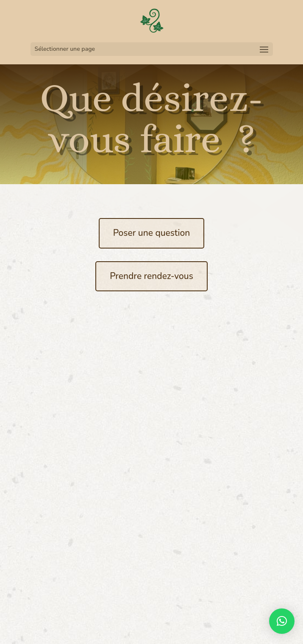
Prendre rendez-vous (151, 276)
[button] (282, 621)
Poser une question (152, 233)
